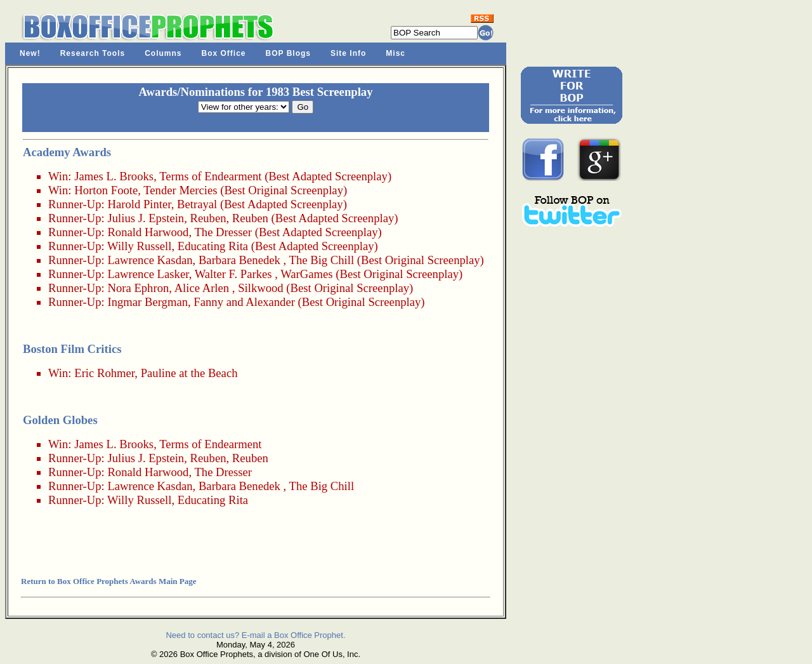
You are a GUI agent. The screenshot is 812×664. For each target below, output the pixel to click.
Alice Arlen (202, 288)
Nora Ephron (138, 288)
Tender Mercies (180, 190)
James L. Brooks (114, 176)
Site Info (348, 53)
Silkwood (261, 288)
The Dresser (223, 232)
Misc (396, 53)
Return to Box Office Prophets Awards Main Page (108, 581)
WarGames (306, 274)
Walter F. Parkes (233, 274)
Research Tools (93, 53)
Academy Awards (67, 152)
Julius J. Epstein (146, 218)
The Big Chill (322, 260)
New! (30, 53)
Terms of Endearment (210, 176)
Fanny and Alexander (244, 302)
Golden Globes (60, 420)
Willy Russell (139, 246)
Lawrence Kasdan (150, 260)
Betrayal (197, 204)
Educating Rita (213, 246)
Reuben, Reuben (229, 218)
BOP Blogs (288, 53)
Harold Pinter (139, 204)
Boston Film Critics (72, 349)
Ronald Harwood (148, 232)
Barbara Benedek (239, 260)
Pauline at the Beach (189, 373)
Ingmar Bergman (147, 302)
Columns (163, 53)
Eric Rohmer (104, 373)
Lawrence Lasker (148, 274)
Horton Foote (106, 190)
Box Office (224, 53)
